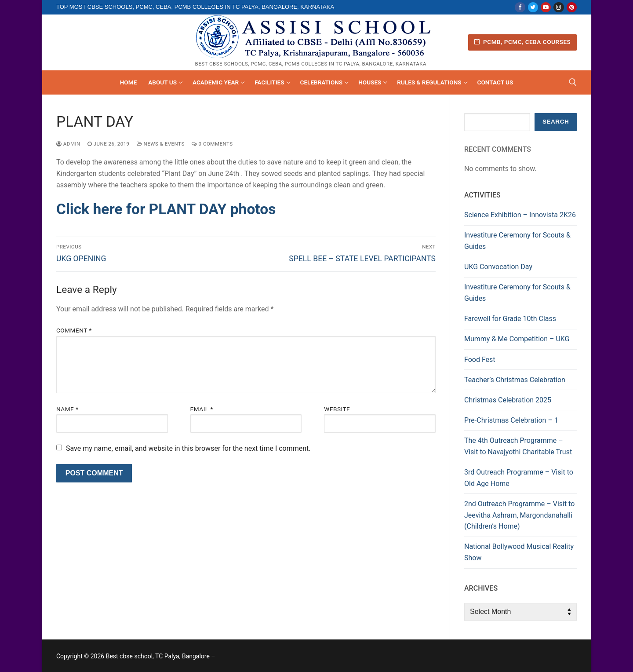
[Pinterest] (572, 7)
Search (556, 122)
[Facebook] (520, 7)
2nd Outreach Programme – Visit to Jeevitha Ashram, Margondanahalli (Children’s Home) (519, 515)
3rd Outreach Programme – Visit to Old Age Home (519, 478)
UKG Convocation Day (498, 267)
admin (68, 144)
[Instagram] (558, 7)
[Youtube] (546, 7)
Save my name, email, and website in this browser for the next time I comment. (188, 448)
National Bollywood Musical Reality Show (519, 552)
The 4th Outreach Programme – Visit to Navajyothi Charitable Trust (518, 446)
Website (337, 409)
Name (67, 409)
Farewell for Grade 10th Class (510, 319)
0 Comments (212, 144)
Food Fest (480, 360)
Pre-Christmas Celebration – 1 (511, 420)
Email (202, 409)
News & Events (161, 144)
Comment (74, 330)
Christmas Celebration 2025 (508, 400)
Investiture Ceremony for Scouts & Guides (517, 241)
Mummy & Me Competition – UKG (517, 339)
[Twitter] (533, 7)
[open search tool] (573, 82)
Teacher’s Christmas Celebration (515, 380)
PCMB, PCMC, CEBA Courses (523, 42)
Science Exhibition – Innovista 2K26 (520, 215)
